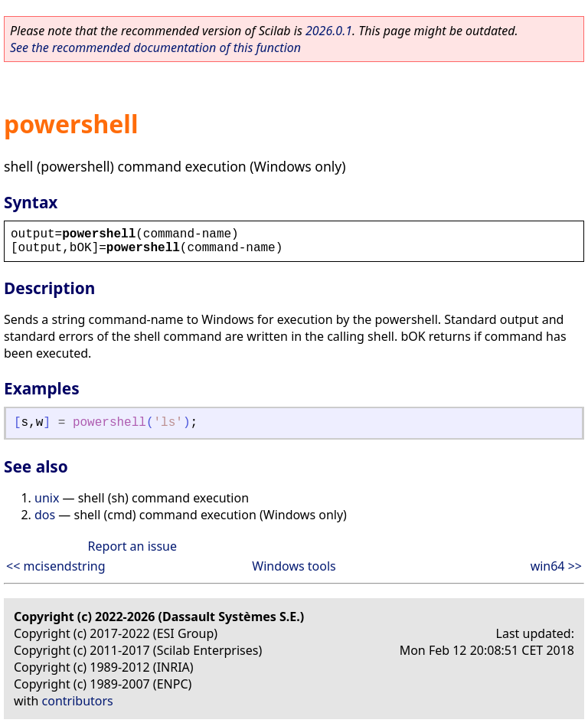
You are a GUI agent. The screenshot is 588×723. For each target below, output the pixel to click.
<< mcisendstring (56, 566)
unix (47, 498)
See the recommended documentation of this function (155, 47)
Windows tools (294, 566)
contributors (78, 701)
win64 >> (556, 566)
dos (45, 515)
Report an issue (132, 546)
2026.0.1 (329, 31)
